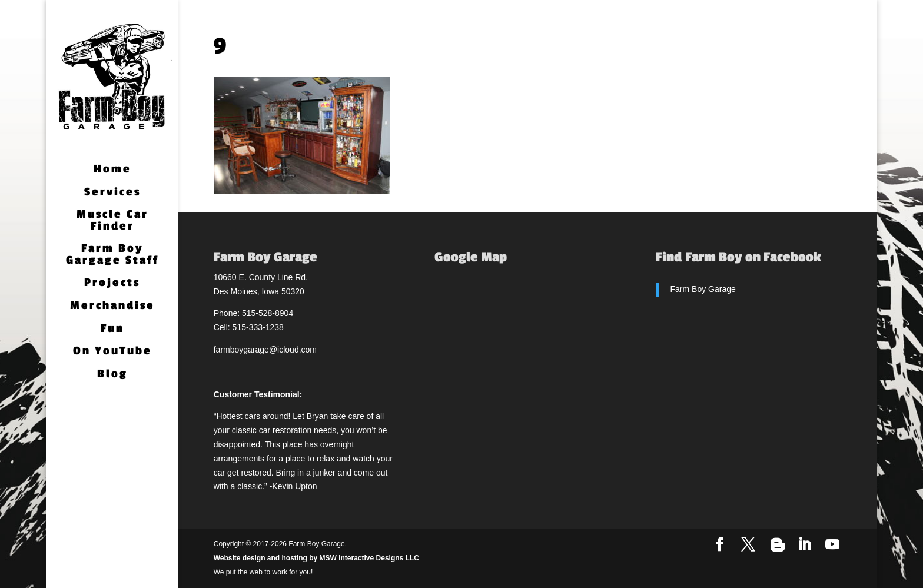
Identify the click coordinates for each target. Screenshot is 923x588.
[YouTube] (832, 545)
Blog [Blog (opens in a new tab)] (112, 375)
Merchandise (112, 306)
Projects (112, 283)
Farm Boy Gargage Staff (112, 255)
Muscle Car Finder (112, 221)
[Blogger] (778, 545)
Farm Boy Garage (703, 289)
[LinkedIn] (805, 545)
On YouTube (112, 352)
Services (112, 193)
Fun (112, 329)
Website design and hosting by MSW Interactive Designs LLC (316, 558)
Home (112, 170)
